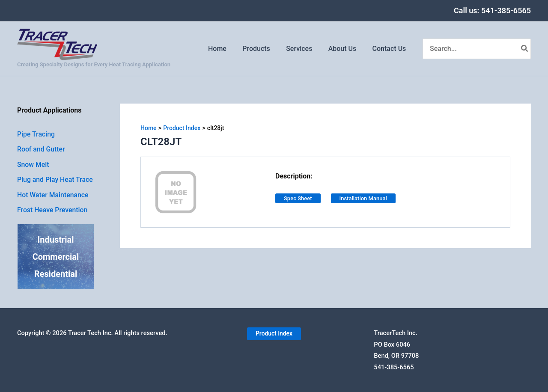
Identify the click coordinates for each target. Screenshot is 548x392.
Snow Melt (33, 165)
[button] (274, 334)
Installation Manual (363, 198)
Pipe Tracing (36, 134)
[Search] (525, 49)
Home (228, 49)
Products (264, 49)
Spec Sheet (298, 198)
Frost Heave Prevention (53, 211)
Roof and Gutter (41, 150)
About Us (346, 49)
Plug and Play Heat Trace (55, 180)
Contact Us (390, 49)
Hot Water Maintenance (53, 196)
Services (305, 49)
